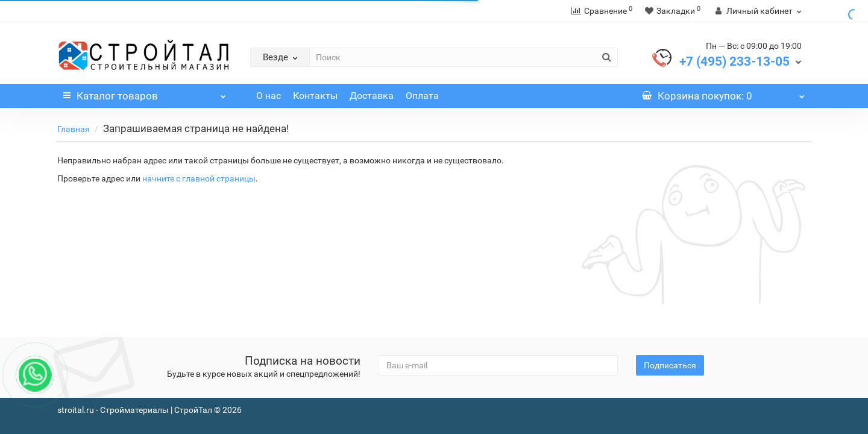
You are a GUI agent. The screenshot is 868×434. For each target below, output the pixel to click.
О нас (269, 96)
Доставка (372, 96)
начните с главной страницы (199, 178)
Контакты (315, 96)
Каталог (145, 93)
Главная (74, 129)
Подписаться (670, 365)
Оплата (422, 96)
